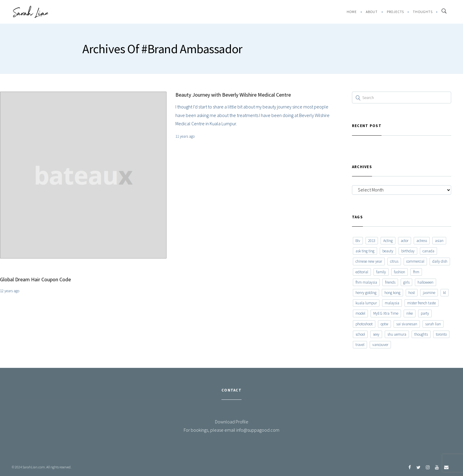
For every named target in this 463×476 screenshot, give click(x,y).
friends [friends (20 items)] (390, 282)
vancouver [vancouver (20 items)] (380, 345)
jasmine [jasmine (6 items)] (429, 293)
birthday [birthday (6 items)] (408, 251)
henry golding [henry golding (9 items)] (366, 293)
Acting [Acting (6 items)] (388, 241)
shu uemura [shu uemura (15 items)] (397, 334)
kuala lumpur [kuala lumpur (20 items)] (366, 303)
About (372, 12)
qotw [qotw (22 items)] (384, 324)
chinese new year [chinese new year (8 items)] (369, 261)
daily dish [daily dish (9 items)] (440, 261)
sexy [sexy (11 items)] (376, 334)
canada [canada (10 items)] (428, 251)
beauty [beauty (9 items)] (388, 251)
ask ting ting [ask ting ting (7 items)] (365, 251)
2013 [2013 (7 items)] (372, 241)
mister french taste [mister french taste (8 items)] (422, 303)
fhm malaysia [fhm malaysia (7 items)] (366, 282)
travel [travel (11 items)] (360, 345)
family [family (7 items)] (381, 272)
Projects (396, 12)
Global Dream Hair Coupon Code (35, 279)
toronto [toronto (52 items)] (441, 334)
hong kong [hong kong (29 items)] (392, 293)
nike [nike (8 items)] (410, 313)
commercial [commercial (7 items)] (415, 261)
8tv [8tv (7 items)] (358, 241)
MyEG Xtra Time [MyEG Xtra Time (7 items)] (386, 313)
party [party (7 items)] (425, 313)
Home (352, 12)
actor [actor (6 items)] (405, 241)
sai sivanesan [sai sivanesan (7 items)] (407, 324)
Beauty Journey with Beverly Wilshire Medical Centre (233, 95)
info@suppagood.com (258, 430)
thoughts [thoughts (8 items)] (421, 334)
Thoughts (423, 12)
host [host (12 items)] (412, 293)
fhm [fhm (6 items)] (416, 272)
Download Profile (232, 422)
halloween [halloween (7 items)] (425, 282)
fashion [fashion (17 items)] (400, 272)
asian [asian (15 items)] (439, 241)
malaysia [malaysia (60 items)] (392, 303)
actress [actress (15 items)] (422, 241)
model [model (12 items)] (360, 313)
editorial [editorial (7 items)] (362, 272)
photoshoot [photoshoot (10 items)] (364, 324)
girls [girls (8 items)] (406, 282)
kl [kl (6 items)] (445, 293)
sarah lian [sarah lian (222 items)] (433, 324)
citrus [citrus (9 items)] (394, 261)
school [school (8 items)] (360, 334)
